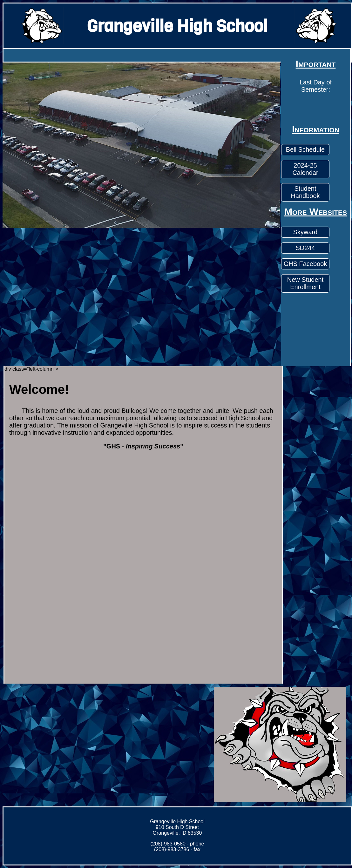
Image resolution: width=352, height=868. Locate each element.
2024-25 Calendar (305, 169)
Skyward (305, 232)
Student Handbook (305, 192)
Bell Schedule (305, 149)
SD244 (305, 248)
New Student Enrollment (305, 283)
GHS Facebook (305, 264)
